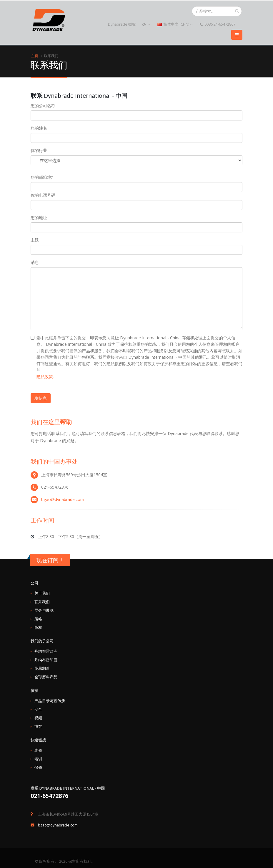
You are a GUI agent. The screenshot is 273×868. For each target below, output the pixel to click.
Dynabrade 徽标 (122, 24)
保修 (38, 767)
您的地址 (39, 218)
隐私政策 (45, 377)
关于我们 (42, 593)
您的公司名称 (43, 106)
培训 (38, 759)
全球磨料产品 (46, 677)
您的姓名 (39, 128)
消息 (35, 262)
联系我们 (42, 602)
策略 (38, 619)
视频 (38, 718)
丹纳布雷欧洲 (46, 651)
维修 (38, 750)
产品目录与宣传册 (50, 701)
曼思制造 (42, 668)
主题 (35, 240)
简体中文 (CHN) (175, 24)
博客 (38, 726)
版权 (38, 628)
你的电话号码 (43, 195)
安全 (38, 709)
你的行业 (39, 150)
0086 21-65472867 (218, 24)
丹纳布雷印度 (46, 660)
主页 (35, 56)
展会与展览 (44, 610)
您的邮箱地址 (43, 177)
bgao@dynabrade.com (63, 499)
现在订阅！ (50, 560)
